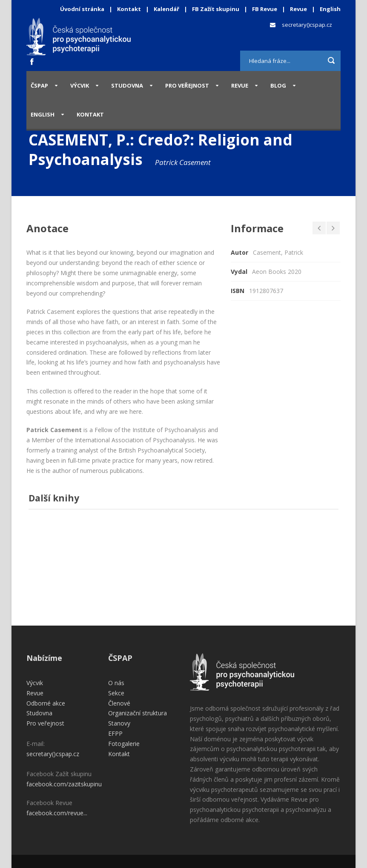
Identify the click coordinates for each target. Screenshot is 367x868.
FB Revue (265, 9)
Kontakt (129, 9)
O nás (116, 683)
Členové (119, 703)
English (330, 9)
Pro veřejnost (187, 85)
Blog (278, 85)
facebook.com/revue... (57, 813)
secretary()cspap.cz (307, 25)
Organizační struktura (138, 713)
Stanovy (119, 723)
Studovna (127, 85)
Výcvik (80, 85)
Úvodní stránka (82, 9)
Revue (298, 9)
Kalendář (167, 9)
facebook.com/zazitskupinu (64, 784)
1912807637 (266, 291)
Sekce (116, 693)
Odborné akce (46, 703)
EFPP (115, 733)
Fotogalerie (124, 744)
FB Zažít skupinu (216, 9)
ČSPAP (39, 85)
